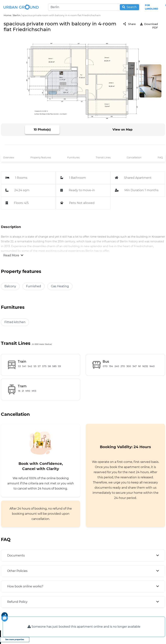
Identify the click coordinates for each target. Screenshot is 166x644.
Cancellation (134, 158)
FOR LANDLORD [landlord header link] (152, 7)
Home (7, 15)
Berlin (17, 15)
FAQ (160, 158)
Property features (41, 158)
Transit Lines (103, 158)
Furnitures (73, 158)
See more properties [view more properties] (15, 639)
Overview (9, 158)
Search (129, 7)
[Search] (94, 7)
